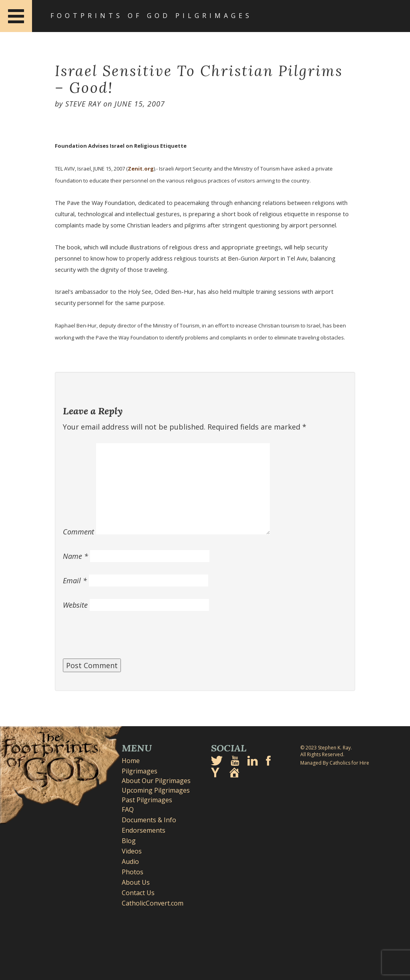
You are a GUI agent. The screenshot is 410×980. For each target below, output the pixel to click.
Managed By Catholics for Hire (335, 763)
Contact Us (138, 893)
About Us (136, 882)
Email (75, 580)
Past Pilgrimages (147, 800)
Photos (133, 872)
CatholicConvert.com (153, 903)
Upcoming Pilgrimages (156, 790)
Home (131, 761)
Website (75, 605)
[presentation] (124, 639)
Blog (129, 841)
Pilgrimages (140, 771)
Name (75, 556)
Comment (78, 532)
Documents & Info (149, 820)
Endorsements (144, 830)
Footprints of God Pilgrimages (151, 16)
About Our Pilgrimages (156, 781)
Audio (130, 862)
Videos (132, 851)
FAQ (128, 809)
